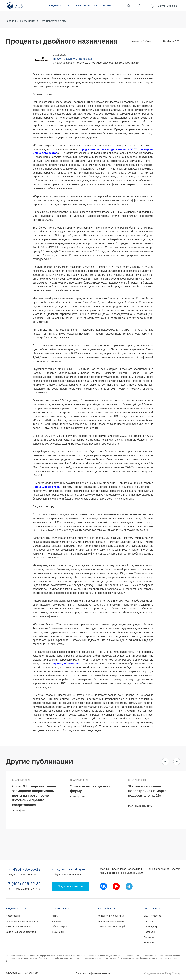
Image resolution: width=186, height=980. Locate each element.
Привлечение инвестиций (112, 927)
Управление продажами (111, 921)
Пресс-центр (28, 21)
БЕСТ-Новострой (153, 916)
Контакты (149, 943)
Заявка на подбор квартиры (21, 932)
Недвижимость (59, 6)
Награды (149, 921)
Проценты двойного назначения (72, 59)
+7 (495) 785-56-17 (23, 869)
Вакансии (149, 937)
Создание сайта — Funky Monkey (162, 973)
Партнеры (149, 932)
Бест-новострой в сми (53, 21)
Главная (11, 21)
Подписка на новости (71, 886)
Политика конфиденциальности (93, 973)
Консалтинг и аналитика (111, 916)
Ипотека (56, 921)
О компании (152, 909)
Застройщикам (104, 6)
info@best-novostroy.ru (68, 869)
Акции (55, 916)
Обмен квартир (60, 927)
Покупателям (82, 6)
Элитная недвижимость (19, 927)
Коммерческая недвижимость (22, 921)
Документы (58, 932)
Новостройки (13, 916)
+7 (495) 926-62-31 (23, 884)
